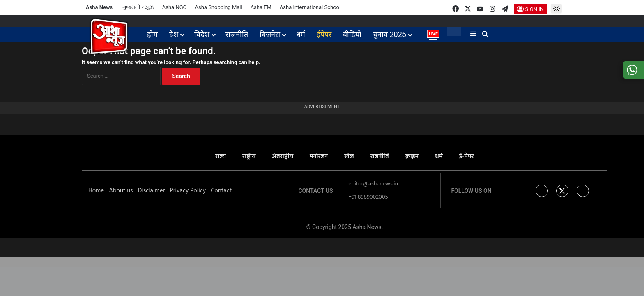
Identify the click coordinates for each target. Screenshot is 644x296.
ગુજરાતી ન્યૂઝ (138, 7)
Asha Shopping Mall (218, 7)
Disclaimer (151, 191)
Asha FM (261, 7)
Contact (221, 191)
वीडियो (352, 34)
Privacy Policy (188, 191)
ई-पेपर (467, 157)
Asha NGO (175, 7)
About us (121, 191)
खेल (349, 157)
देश (174, 34)
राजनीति (237, 34)
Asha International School (310, 7)
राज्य (221, 157)
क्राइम (412, 157)
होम (152, 34)
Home (96, 191)
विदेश (202, 34)
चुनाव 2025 (390, 34)
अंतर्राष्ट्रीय (283, 157)
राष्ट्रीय (249, 157)
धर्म (301, 34)
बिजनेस (270, 34)
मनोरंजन (319, 157)
